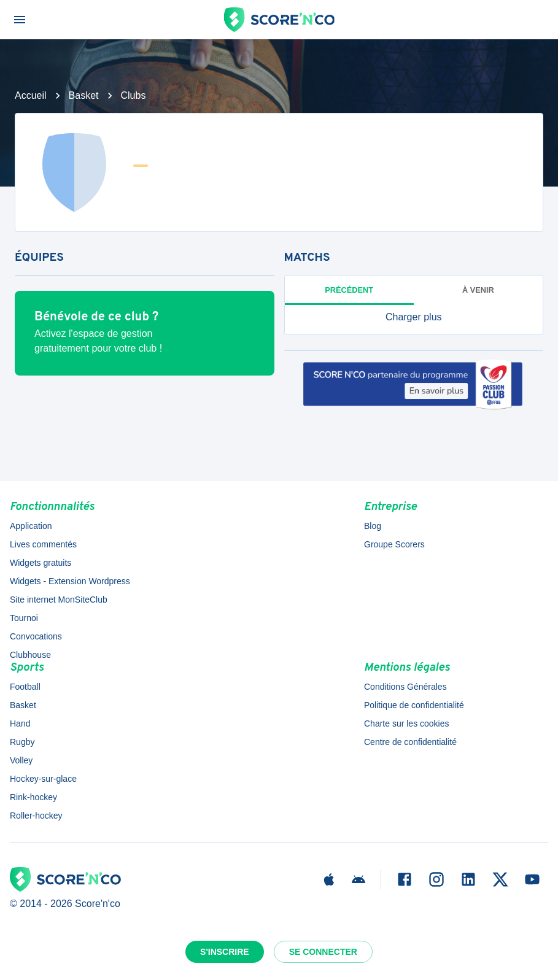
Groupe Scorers (394, 544)
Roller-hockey (36, 816)
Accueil (31, 95)
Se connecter (323, 952)
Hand (20, 723)
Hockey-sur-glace (43, 779)
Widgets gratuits (41, 563)
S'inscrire (225, 952)
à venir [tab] (478, 290)
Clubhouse (30, 655)
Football (25, 687)
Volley (21, 760)
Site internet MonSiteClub (59, 600)
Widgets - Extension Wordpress (70, 581)
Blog (373, 526)
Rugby (22, 742)
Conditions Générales (405, 687)
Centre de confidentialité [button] (410, 742)
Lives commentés (43, 544)
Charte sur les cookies (407, 723)
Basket (84, 95)
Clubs (134, 95)
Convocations (36, 636)
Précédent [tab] (349, 290)
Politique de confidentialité (414, 705)
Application (31, 526)
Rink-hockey (33, 797)
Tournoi (24, 618)
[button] (414, 317)
